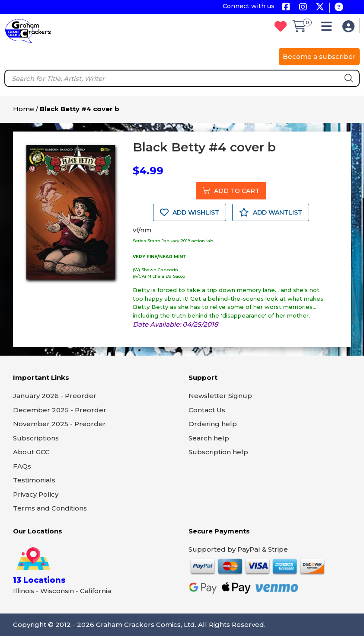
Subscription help (218, 452)
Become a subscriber (319, 56)
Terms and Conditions (50, 508)
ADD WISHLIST (190, 212)
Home (24, 109)
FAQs (22, 466)
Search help (209, 438)
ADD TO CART (231, 191)
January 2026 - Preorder (55, 396)
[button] (329, 28)
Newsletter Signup (220, 396)
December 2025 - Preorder (60, 410)
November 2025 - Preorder (59, 424)
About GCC (31, 452)
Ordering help (213, 424)
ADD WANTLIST (271, 212)
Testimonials (34, 480)
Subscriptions (36, 438)
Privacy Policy (36, 494)
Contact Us (207, 410)
